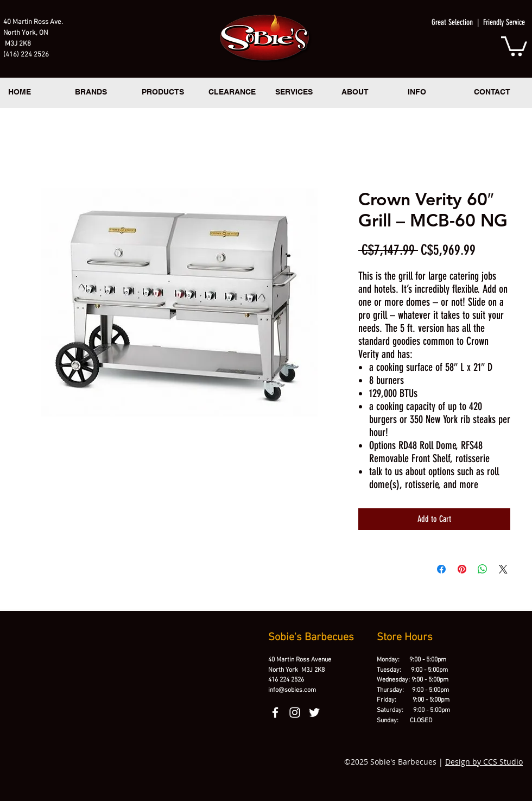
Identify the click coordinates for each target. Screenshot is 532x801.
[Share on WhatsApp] (483, 569)
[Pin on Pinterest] (462, 569)
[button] (514, 45)
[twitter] (314, 712)
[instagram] (295, 712)
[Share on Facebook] (441, 569)
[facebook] (275, 712)
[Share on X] (503, 569)
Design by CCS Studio (484, 762)
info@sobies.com (292, 690)
